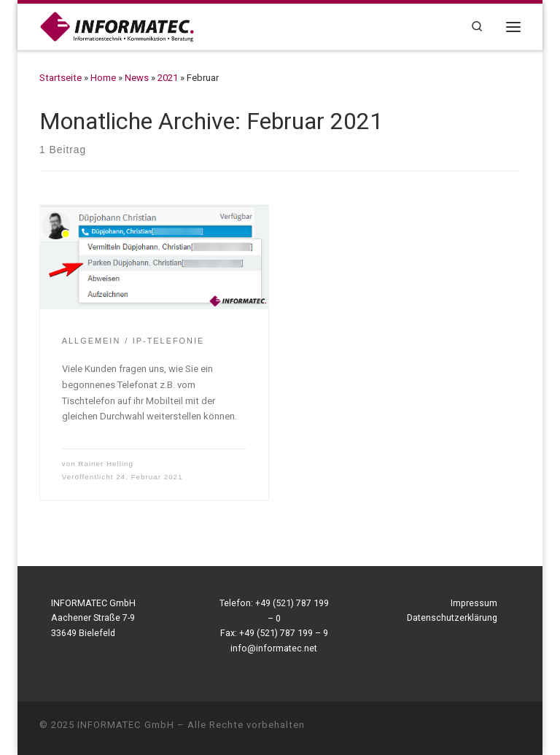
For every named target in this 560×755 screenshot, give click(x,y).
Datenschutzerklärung (452, 617)
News (137, 78)
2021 (168, 78)
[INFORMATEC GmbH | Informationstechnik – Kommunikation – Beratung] (117, 26)
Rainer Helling (106, 464)
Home (103, 78)
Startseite (61, 78)
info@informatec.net (274, 648)
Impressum (474, 603)
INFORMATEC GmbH (126, 725)
